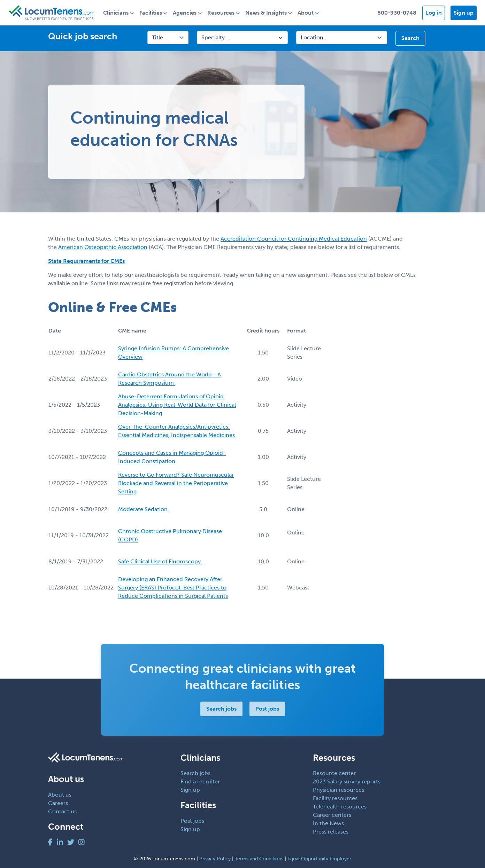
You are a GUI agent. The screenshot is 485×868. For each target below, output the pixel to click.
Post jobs (267, 709)
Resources (222, 13)
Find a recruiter (200, 782)
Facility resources (335, 799)
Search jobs (221, 709)
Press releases (331, 832)
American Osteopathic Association (103, 247)
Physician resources (338, 790)
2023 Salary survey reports (347, 782)
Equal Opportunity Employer (319, 859)
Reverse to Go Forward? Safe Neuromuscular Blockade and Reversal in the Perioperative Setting (176, 483)
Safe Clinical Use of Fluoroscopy (160, 561)
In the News (328, 824)
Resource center (334, 773)
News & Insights (267, 13)
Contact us (62, 811)
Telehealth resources (340, 807)
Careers (58, 803)
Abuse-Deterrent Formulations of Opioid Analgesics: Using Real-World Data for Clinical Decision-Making (177, 405)
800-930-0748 (397, 13)
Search (410, 38)
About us (60, 795)
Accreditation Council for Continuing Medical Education (294, 239)
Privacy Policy (215, 859)
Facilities (151, 13)
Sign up (464, 13)
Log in (434, 13)
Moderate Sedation (143, 509)
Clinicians (117, 13)
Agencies (185, 13)
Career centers (332, 815)
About (306, 13)
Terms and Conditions (259, 859)
